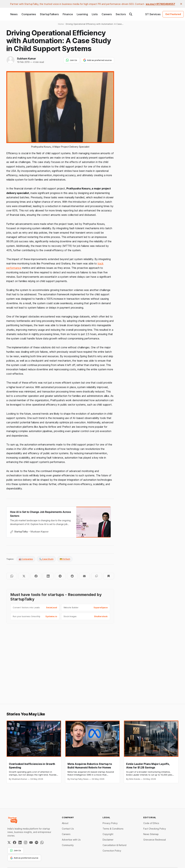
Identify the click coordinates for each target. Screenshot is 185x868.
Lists (95, 14)
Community (68, 845)
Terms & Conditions (113, 829)
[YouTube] (31, 842)
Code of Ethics (151, 823)
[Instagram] (26, 842)
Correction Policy (112, 851)
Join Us (71, 60)
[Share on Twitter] (24, 576)
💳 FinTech (65, 559)
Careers (107, 14)
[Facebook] (15, 842)
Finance (68, 14)
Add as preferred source (97, 60)
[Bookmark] (109, 576)
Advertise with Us (71, 840)
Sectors (121, 14)
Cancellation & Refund (114, 845)
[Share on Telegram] (60, 576)
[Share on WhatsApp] (12, 576)
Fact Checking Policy (155, 829)
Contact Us (68, 829)
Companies (29, 14)
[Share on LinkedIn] (48, 576)
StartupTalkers (49, 14)
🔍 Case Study (46, 559)
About (65, 823)
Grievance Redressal (155, 840)
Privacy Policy (110, 823)
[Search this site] (131, 14)
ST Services (153, 14)
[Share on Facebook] (36, 576)
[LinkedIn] (20, 842)
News (14, 14)
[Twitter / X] (9, 842)
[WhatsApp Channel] (42, 842)
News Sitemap (151, 834)
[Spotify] (37, 842)
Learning (82, 14)
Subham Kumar (26, 59)
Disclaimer (108, 840)
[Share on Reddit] (72, 576)
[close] (181, 4)
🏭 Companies (26, 559)
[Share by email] (84, 576)
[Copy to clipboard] (97, 576)
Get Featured (173, 14)
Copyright (108, 834)
